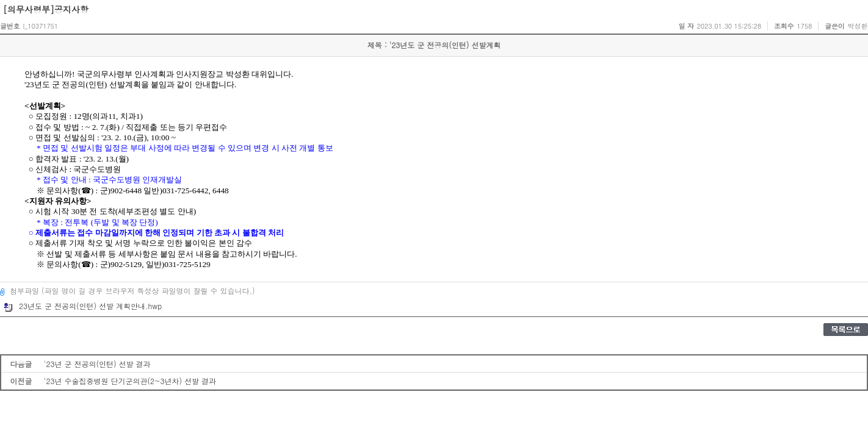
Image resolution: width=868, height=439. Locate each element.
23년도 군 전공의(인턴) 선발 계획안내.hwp (83, 306)
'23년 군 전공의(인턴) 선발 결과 (97, 364)
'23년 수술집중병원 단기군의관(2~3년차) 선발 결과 (130, 381)
